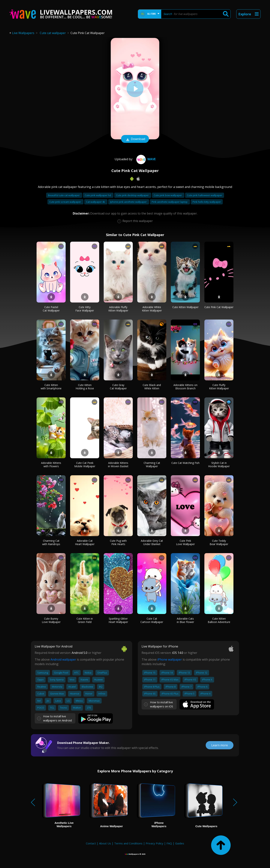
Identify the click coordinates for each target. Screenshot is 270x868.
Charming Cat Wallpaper (152, 465)
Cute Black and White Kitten (152, 387)
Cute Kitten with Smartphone (51, 387)
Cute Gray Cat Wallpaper (118, 387)
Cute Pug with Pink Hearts (118, 542)
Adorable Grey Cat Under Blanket (152, 542)
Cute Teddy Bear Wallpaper (219, 542)
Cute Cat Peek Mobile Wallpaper (85, 465)
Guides (180, 843)
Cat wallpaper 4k (96, 202)
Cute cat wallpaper (53, 33)
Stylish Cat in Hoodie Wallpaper (219, 465)
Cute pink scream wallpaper (65, 202)
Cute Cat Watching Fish (185, 463)
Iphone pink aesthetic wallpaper (129, 202)
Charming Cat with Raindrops (51, 542)
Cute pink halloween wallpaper (205, 195)
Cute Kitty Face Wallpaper (85, 309)
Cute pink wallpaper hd (98, 195)
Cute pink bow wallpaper (168, 195)
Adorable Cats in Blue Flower (185, 620)
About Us (105, 843)
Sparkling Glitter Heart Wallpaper (118, 620)
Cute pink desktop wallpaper (133, 195)
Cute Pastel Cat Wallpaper (51, 309)
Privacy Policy (154, 843)
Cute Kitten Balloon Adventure (219, 620)
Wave (145, 159)
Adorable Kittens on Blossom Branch (185, 387)
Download (135, 139)
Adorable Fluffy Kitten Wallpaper (118, 309)
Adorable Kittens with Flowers (51, 465)
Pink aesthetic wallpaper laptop (170, 202)
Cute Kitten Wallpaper (185, 307)
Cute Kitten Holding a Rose (85, 387)
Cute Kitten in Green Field (85, 620)
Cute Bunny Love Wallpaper (51, 620)
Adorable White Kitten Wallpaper (152, 309)
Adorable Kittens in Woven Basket (118, 465)
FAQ (169, 843)
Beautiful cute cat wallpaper (64, 195)
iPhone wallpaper (170, 659)
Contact (91, 843)
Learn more (220, 745)
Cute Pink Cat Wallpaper (219, 307)
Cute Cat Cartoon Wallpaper (152, 620)
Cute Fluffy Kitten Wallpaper (219, 387)
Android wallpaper (63, 659)
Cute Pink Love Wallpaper (185, 542)
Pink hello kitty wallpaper (207, 202)
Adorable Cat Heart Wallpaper (85, 542)
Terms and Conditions (128, 843)
